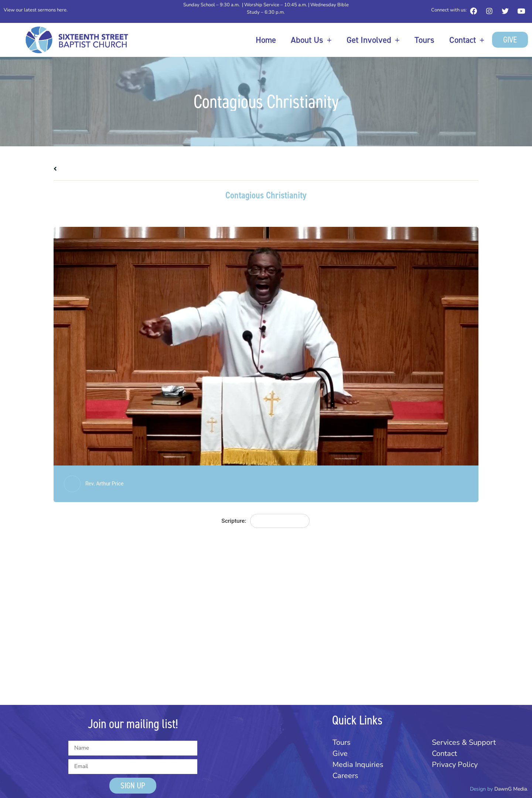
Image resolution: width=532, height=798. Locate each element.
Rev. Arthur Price (104, 484)
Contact (467, 40)
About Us (311, 40)
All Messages (75, 169)
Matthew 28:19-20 (280, 521)
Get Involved (373, 40)
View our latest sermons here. (36, 10)
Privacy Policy (455, 765)
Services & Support (464, 742)
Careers (345, 776)
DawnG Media (511, 789)
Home (266, 40)
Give (340, 753)
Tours (424, 40)
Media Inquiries (358, 765)
